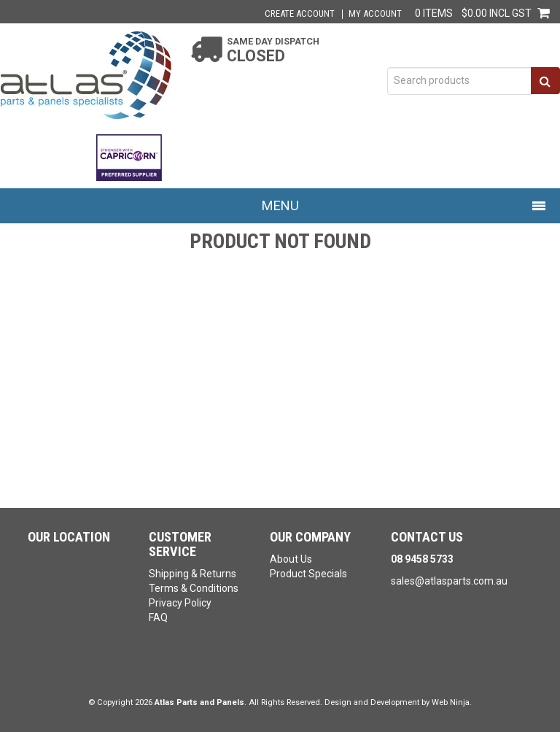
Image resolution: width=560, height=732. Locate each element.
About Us (291, 559)
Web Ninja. (452, 702)
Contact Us (427, 537)
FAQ (158, 617)
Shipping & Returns (192, 574)
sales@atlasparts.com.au (449, 581)
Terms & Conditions (194, 588)
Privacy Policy (180, 603)
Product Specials (308, 574)
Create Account (300, 14)
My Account (375, 14)
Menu (280, 205)
